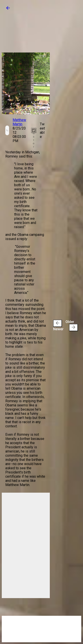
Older (72, 325)
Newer (58, 325)
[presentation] (58, 323)
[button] (8, 9)
